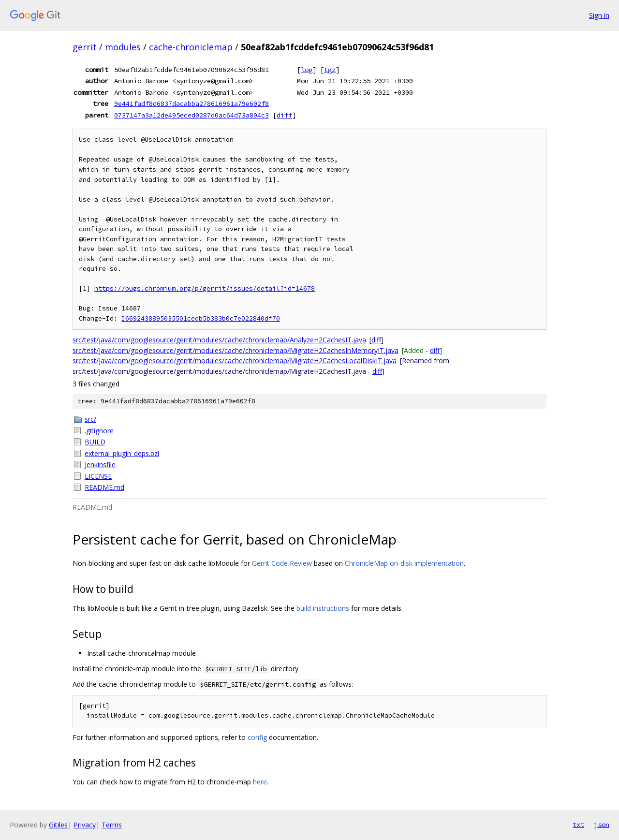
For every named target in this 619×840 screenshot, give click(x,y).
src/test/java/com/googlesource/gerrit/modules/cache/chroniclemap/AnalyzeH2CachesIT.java (219, 340)
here (260, 782)
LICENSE (98, 476)
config (257, 737)
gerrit (85, 47)
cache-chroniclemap (191, 47)
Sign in (599, 15)
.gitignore (99, 431)
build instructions (323, 608)
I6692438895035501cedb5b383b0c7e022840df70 (201, 318)
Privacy (85, 825)
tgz (330, 70)
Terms (112, 825)
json (602, 825)
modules (123, 47)
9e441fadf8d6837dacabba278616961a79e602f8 (192, 103)
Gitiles (58, 825)
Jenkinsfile (100, 464)
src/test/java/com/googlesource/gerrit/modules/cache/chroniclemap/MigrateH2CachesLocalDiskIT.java (235, 361)
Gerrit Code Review (282, 563)
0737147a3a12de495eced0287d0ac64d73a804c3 (192, 115)
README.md (104, 487)
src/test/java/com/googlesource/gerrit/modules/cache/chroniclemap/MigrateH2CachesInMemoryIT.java (236, 350)
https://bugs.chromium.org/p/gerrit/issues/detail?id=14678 (205, 288)
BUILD (95, 442)
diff (284, 115)
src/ (90, 419)
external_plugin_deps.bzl (122, 453)
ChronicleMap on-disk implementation (404, 563)
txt (578, 825)
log (307, 70)
